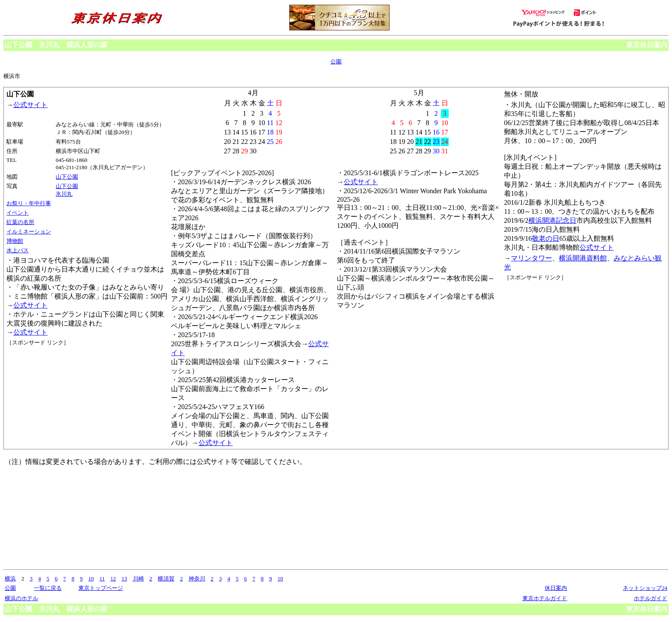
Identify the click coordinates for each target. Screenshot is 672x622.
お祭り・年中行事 (29, 203)
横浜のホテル (21, 598)
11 (102, 579)
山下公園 (67, 177)
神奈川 (197, 579)
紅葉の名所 (20, 222)
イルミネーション (29, 232)
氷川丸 (64, 194)
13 (124, 579)
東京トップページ (101, 588)
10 (91, 579)
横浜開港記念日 (552, 220)
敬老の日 (546, 238)
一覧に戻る (48, 588)
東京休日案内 (647, 45)
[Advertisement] (45, 379)
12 (113, 579)
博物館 (15, 241)
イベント (18, 213)
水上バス (18, 250)
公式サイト (30, 105)
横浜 (10, 579)
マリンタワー (531, 258)
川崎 (138, 579)
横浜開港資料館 (583, 258)
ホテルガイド (651, 598)
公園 (336, 61)
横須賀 (166, 579)
